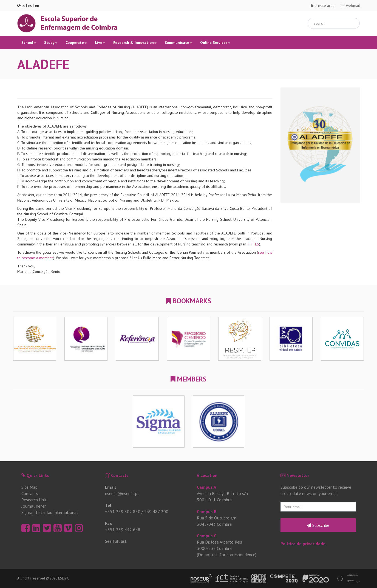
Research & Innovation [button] (135, 43)
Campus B (207, 511)
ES (257, 244)
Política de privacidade (303, 544)
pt (23, 5)
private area (323, 5)
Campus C (207, 536)
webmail (351, 5)
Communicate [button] (178, 43)
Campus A (207, 487)
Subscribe (318, 525)
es (30, 5)
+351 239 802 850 (123, 511)
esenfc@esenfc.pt (122, 493)
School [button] (29, 43)
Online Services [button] (215, 43)
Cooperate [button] (76, 43)
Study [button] (51, 43)
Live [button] (100, 43)
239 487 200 (156, 511)
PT (251, 244)
